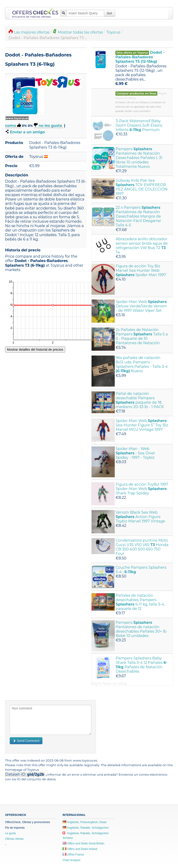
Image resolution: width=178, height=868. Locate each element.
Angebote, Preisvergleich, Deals (84, 822)
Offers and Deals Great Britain (83, 843)
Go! (110, 13)
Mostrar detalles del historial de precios (35, 350)
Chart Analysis (72, 860)
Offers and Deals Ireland (80, 849)
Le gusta (10, 833)
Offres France (73, 855)
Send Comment (26, 741)
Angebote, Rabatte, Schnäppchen (86, 828)
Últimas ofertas (14, 839)
